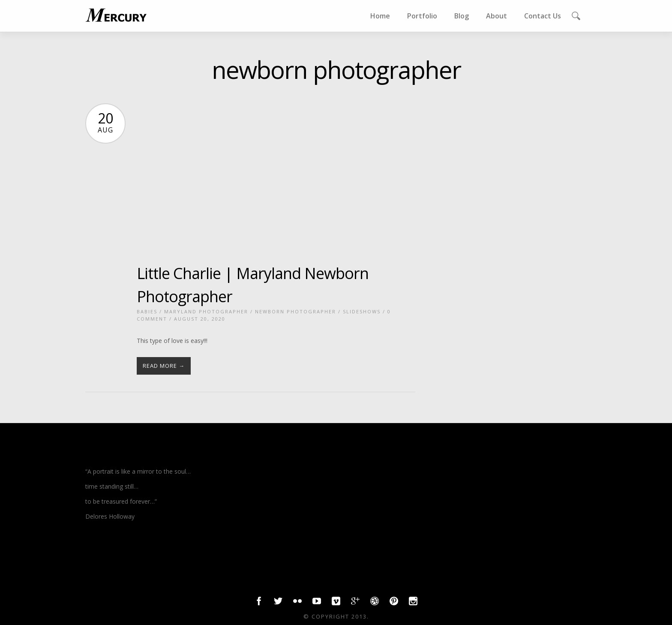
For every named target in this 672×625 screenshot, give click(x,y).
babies (147, 311)
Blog (462, 16)
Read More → (164, 366)
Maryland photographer (206, 311)
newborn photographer (295, 311)
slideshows (362, 311)
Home (380, 16)
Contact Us (543, 16)
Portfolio (422, 16)
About (496, 16)
